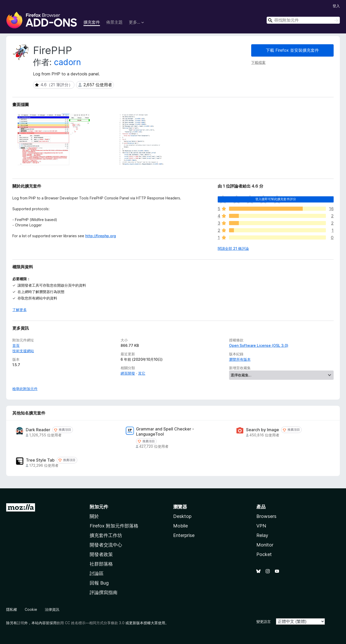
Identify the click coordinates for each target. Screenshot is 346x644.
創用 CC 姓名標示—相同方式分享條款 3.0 (91, 623)
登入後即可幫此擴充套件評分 (276, 199)
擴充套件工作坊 (106, 535)
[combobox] (303, 20)
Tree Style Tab (40, 460)
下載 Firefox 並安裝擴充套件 (292, 50)
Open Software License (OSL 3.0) (259, 345)
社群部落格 (101, 564)
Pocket (264, 554)
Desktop (182, 516)
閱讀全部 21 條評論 (233, 248)
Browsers (266, 516)
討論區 (97, 573)
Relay (262, 535)
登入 (336, 6)
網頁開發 (128, 373)
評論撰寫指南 (104, 592)
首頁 (16, 345)
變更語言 (264, 621)
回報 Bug (99, 583)
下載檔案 (258, 62)
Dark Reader (38, 430)
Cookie (31, 609)
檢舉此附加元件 (25, 389)
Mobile (180, 526)
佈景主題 (114, 22)
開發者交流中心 (106, 545)
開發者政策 (101, 554)
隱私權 (12, 609)
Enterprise (184, 535)
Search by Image (263, 430)
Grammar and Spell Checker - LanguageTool (165, 431)
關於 (94, 516)
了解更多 (20, 310)
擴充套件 (92, 22)
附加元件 (99, 507)
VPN (261, 526)
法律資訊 (52, 609)
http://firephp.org (101, 236)
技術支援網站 (23, 351)
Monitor (265, 545)
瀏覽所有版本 (240, 359)
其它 (142, 373)
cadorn (67, 62)
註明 (21, 623)
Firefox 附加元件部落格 (114, 526)
